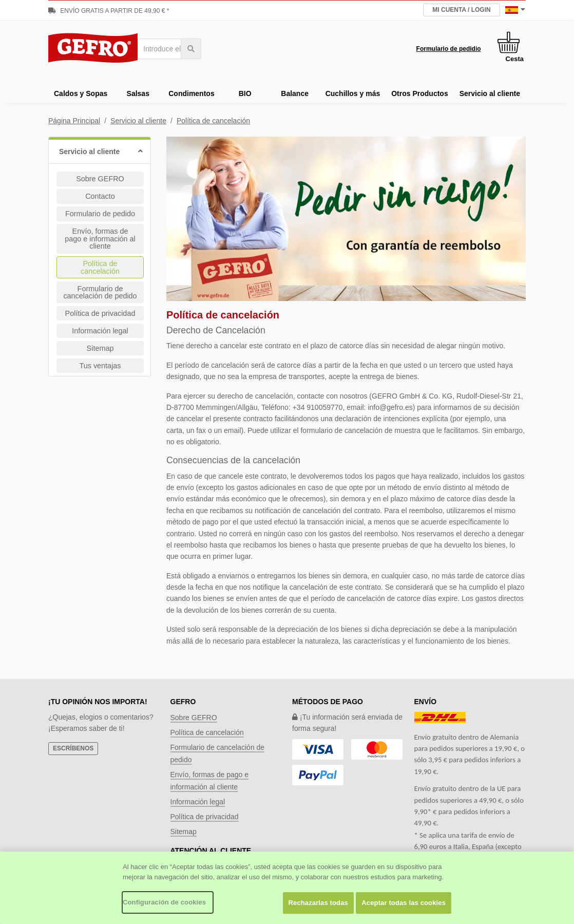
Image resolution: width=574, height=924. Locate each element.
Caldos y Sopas (81, 93)
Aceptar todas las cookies (404, 903)
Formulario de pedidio (449, 49)
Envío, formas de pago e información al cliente (100, 239)
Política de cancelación (213, 121)
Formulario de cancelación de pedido (100, 292)
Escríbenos (73, 748)
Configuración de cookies (164, 902)
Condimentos (191, 93)
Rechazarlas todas (318, 903)
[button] (100, 150)
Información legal (100, 331)
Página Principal (74, 121)
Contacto (100, 196)
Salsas (138, 93)
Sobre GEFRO (100, 179)
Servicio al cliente (490, 93)
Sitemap (100, 348)
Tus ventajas (100, 366)
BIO (245, 93)
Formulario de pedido (100, 214)
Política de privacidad (100, 313)
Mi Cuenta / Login (461, 10)
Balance (295, 93)
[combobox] (169, 49)
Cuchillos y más (353, 93)
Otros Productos (419, 93)
